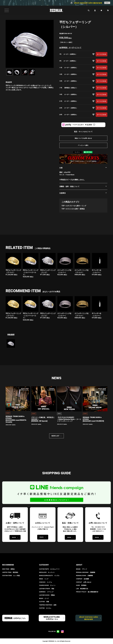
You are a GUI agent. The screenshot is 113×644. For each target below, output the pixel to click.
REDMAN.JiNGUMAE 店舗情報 (86, 572)
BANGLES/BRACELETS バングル (49, 576)
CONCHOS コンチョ (46, 582)
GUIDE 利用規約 (81, 585)
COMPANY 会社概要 (82, 579)
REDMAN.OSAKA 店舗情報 (84, 576)
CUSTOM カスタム (45, 608)
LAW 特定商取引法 (82, 589)
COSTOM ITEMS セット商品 (11, 576)
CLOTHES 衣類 (44, 602)
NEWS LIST (55, 436)
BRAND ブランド (82, 569)
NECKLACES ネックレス (47, 572)
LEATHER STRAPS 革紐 (47, 589)
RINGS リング (44, 579)
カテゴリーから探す (73, 206)
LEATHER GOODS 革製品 (47, 595)
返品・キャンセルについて (83, 132)
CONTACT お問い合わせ (84, 582)
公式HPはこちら (19, 618)
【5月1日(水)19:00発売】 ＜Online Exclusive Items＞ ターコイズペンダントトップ (69, 419)
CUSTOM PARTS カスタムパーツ (49, 569)
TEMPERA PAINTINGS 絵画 (48, 605)
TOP (63, 206)
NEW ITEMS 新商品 (8, 569)
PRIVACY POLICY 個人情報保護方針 (87, 592)
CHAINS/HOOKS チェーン (47, 585)
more (107, 3)
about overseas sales (89, 618)
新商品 (82, 209)
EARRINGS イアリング (46, 592)
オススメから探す (72, 209)
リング (84, 206)
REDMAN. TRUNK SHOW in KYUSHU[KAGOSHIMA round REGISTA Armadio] (16, 419)
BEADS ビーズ (44, 598)
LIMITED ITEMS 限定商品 (10, 572)
